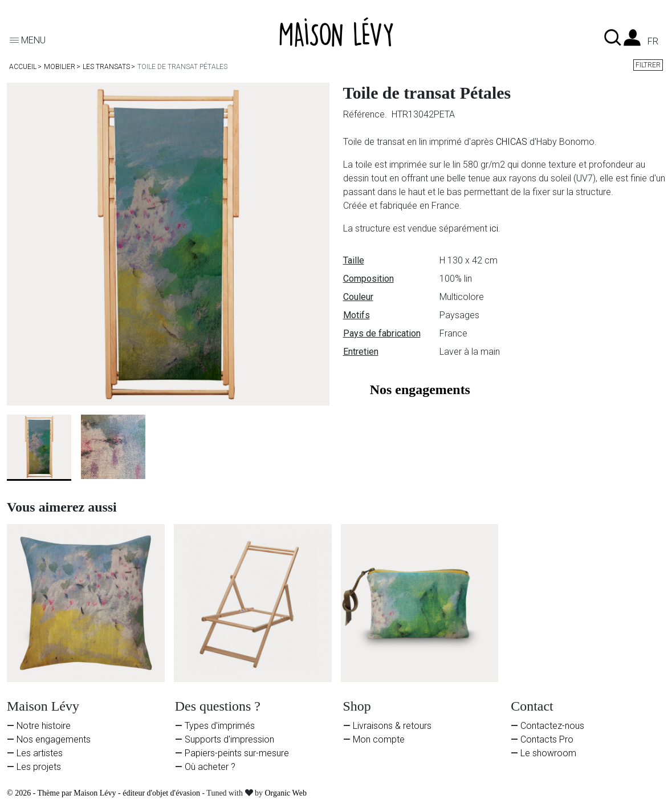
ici (494, 228)
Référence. (366, 114)
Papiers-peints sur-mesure (237, 753)
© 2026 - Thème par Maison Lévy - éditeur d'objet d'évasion (104, 793)
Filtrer (648, 65)
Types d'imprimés (220, 726)
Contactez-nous (552, 726)
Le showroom (548, 753)
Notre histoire (44, 726)
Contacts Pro (547, 739)
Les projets (39, 767)
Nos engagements (54, 739)
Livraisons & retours (392, 726)
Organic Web (286, 793)
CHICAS (512, 142)
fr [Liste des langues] (653, 42)
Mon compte (379, 739)
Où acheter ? (210, 767)
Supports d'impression (229, 739)
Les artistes (40, 753)
